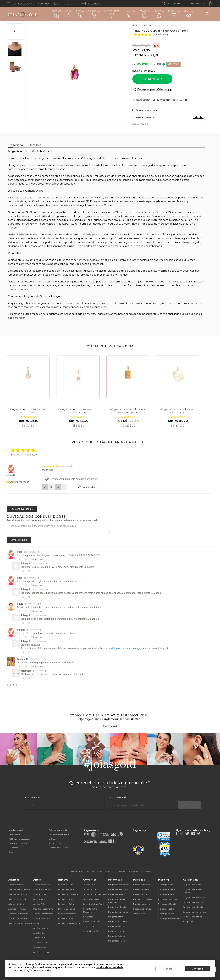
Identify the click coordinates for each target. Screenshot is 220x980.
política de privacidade (109, 967)
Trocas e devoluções (58, 848)
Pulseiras (144, 14)
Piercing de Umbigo (167, 899)
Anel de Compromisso (43, 914)
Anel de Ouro (39, 938)
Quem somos (15, 834)
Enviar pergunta (19, 540)
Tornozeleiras (139, 914)
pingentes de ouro (29, 303)
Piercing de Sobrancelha (169, 918)
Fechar (168, 969)
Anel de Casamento (42, 918)
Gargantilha (89, 926)
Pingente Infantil (116, 917)
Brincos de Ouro (66, 885)
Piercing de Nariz (166, 894)
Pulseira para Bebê (142, 885)
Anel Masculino (40, 943)
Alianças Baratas (16, 885)
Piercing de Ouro (166, 885)
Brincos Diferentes (67, 909)
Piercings (159, 14)
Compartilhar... (89, 487)
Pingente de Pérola (117, 907)
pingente (16, 260)
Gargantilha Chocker (192, 917)
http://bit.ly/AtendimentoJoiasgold (124, 648)
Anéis (68, 14)
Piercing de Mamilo (167, 904)
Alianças (57, 14)
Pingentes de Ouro (117, 941)
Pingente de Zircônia (118, 912)
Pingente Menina (116, 926)
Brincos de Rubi (66, 899)
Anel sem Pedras (41, 952)
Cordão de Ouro (90, 889)
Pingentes (129, 14)
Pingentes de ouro (92, 922)
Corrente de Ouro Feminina (96, 904)
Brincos (80, 14)
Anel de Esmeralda (42, 885)
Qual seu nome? (33, 798)
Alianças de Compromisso (20, 923)
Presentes (174, 14)
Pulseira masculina (142, 904)
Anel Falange (39, 947)
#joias (99, 719)
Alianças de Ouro (16, 904)
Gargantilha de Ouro (192, 885)
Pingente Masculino (117, 922)
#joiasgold (87, 719)
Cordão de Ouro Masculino (95, 894)
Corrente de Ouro (91, 899)
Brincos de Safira (66, 904)
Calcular (198, 117)
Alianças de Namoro (18, 894)
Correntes (94, 14)
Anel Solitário (39, 933)
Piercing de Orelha (167, 889)
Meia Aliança (39, 923)
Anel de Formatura (42, 889)
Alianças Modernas (17, 909)
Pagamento (54, 843)
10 (135, 55)
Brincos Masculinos (67, 918)
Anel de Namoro (41, 894)
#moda (125, 719)
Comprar (152, 79)
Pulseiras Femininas (142, 899)
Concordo (197, 969)
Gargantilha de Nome (193, 902)
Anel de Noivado (41, 928)
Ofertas (188, 14)
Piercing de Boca (166, 914)
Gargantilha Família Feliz (194, 912)
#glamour (111, 719)
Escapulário (188, 922)
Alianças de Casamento (19, 889)
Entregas (53, 839)
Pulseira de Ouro (141, 894)
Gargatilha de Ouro (92, 931)
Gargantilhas (112, 14)
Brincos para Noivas (67, 914)
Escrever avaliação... (22, 509)
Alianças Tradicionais (18, 914)
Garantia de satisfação (19, 843)
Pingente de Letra (116, 894)
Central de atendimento (60, 834)
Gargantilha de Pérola (193, 907)
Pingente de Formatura (119, 889)
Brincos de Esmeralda (68, 894)
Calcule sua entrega (145, 110)
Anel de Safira (40, 904)
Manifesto (13, 848)
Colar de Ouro (89, 885)
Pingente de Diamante (119, 885)
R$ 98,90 (152, 55)
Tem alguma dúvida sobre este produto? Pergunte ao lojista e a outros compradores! (52, 520)
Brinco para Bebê (66, 889)
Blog (11, 852)
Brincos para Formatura (69, 923)
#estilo (136, 719)
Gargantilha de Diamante (195, 898)
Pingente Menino (116, 931)
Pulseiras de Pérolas (142, 909)
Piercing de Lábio (166, 909)
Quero (189, 805)
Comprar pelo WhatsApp (155, 89)
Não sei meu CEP (141, 124)
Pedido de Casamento (43, 909)
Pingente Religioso (117, 936)
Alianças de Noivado (18, 899)
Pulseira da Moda (141, 889)
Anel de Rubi (39, 899)
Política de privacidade (19, 839)
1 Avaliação (161, 35)
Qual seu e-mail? (118, 798)
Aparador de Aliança (18, 918)
